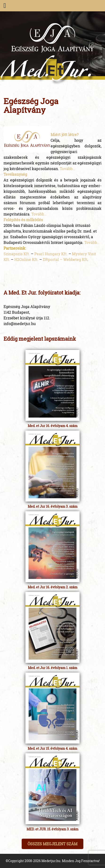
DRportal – (53, 259)
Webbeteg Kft (75, 259)
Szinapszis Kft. (17, 254)
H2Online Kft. (26, 259)
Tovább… (67, 169)
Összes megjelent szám (52, 844)
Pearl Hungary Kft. (51, 254)
